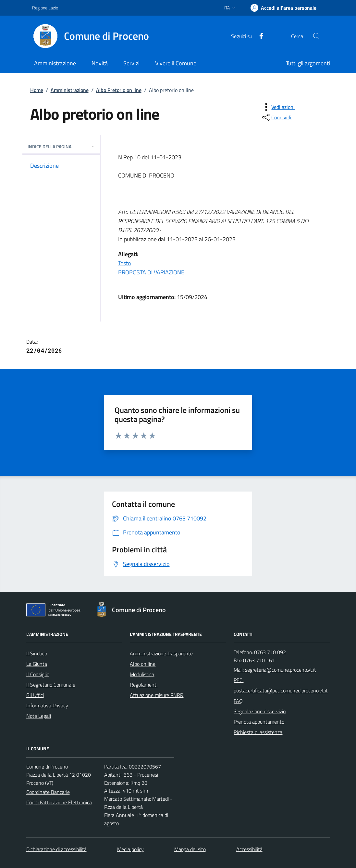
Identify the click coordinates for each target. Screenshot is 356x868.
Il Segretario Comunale (51, 685)
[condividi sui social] (276, 117)
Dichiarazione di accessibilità (56, 849)
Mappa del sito (190, 849)
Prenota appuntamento (259, 722)
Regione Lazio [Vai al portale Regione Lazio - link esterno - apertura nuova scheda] (45, 8)
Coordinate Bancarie (48, 792)
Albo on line (143, 664)
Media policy (130, 849)
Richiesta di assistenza (258, 732)
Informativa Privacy (47, 705)
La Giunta (37, 664)
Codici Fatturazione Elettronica (59, 802)
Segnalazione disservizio (260, 711)
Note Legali (39, 716)
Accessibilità (249, 849)
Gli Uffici (35, 695)
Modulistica (142, 674)
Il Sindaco (37, 653)
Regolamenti (144, 685)
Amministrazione (70, 90)
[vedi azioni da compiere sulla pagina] (278, 107)
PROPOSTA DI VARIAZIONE (151, 272)
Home (37, 90)
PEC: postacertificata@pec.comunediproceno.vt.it (281, 685)
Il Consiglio (38, 674)
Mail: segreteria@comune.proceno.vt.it (275, 670)
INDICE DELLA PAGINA (61, 146)
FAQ (238, 701)
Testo (124, 263)
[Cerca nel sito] (316, 36)
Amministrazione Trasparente (161, 653)
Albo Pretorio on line (119, 90)
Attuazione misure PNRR (157, 695)
